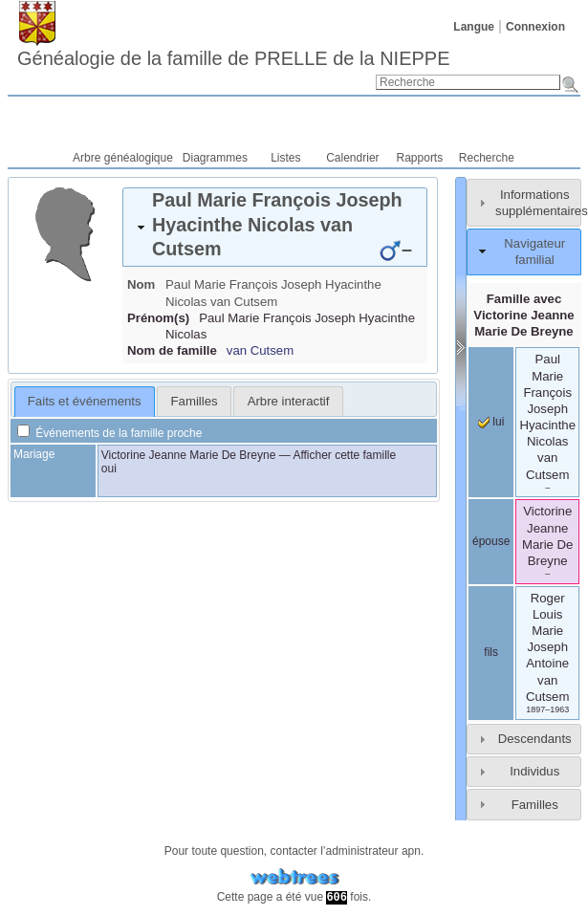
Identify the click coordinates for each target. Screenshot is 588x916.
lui (491, 422)
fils (491, 652)
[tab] (275, 227)
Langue (474, 27)
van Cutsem (260, 350)
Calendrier (352, 158)
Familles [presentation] (195, 401)
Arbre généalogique (123, 158)
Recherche (487, 158)
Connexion (535, 27)
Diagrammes (215, 158)
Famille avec (523, 315)
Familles (535, 805)
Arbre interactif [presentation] (289, 401)
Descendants (535, 739)
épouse (491, 541)
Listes (285, 158)
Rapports (420, 158)
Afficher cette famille (344, 455)
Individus (534, 771)
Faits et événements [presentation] (85, 401)
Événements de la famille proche (109, 433)
